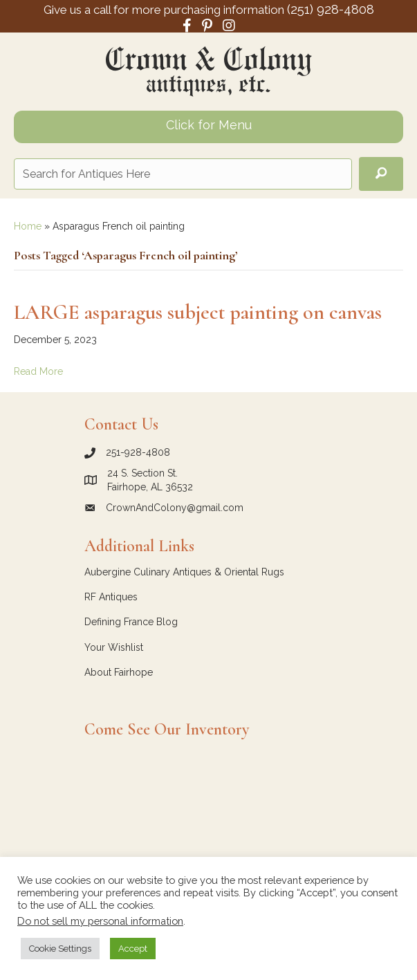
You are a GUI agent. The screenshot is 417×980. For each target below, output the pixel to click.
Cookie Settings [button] (60, 949)
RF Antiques (111, 597)
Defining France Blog (131, 622)
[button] (381, 174)
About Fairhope (119, 672)
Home (28, 226)
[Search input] (183, 174)
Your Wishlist (114, 647)
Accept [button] (133, 949)
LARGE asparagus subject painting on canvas (198, 312)
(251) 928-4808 (331, 9)
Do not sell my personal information (100, 921)
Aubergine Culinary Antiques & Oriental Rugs (184, 572)
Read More (38, 371)
